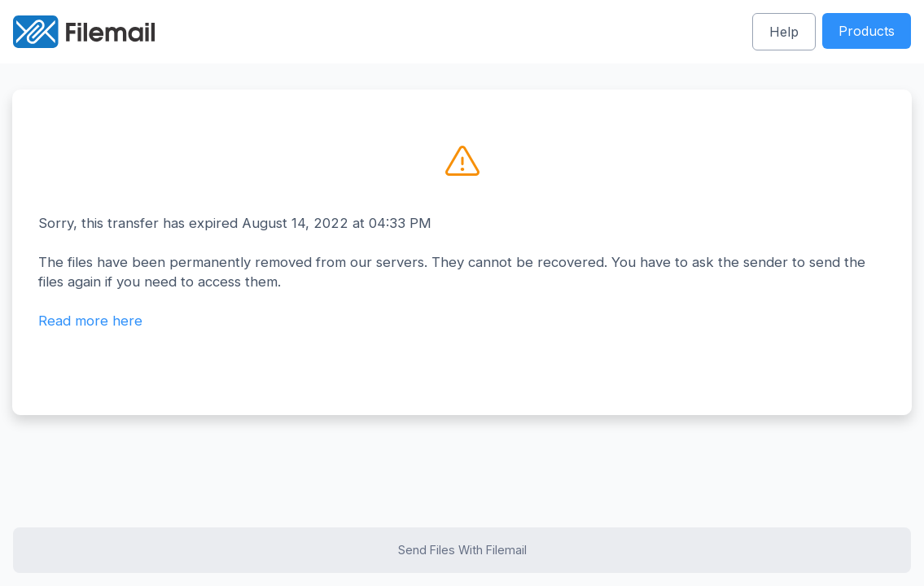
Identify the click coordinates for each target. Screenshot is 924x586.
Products (867, 31)
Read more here (90, 321)
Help (784, 32)
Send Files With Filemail (462, 550)
